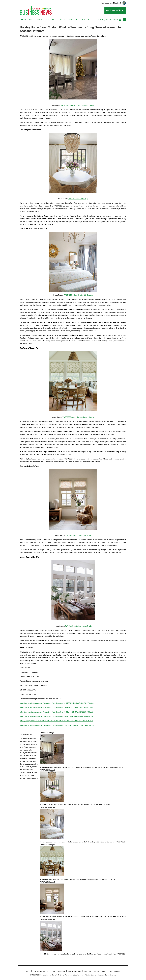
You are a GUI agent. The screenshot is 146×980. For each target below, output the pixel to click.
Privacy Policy (107, 971)
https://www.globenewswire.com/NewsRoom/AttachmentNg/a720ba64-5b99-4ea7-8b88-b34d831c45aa (57, 725)
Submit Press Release (58, 971)
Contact (73, 20)
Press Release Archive (40, 971)
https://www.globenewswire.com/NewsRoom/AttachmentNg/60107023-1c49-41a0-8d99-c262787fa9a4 (57, 703)
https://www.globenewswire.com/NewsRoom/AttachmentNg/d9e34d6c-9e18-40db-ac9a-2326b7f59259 (57, 721)
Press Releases (42, 20)
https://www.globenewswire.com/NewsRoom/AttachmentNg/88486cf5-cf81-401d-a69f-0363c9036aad (56, 712)
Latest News (26, 20)
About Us (85, 20)
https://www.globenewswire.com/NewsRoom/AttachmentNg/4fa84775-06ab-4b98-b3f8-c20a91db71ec (56, 716)
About (28, 971)
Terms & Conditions (74, 971)
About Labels (58, 20)
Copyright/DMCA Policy (92, 971)
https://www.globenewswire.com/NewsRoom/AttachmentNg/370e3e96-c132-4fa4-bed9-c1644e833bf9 (56, 708)
